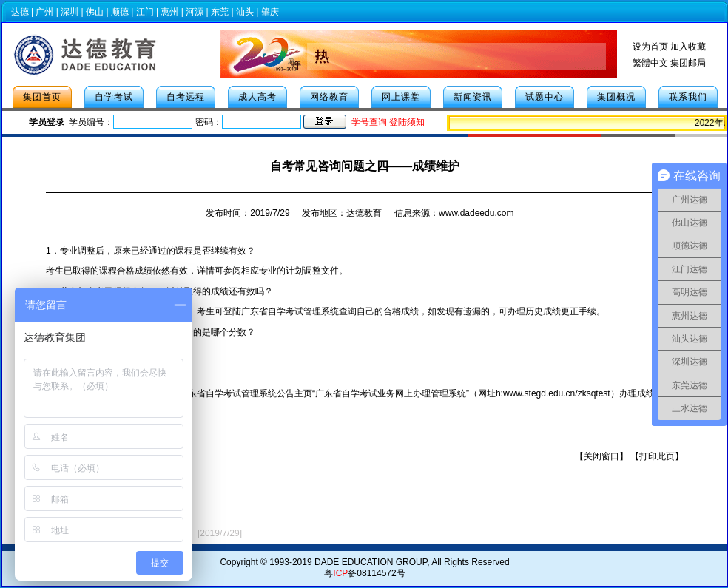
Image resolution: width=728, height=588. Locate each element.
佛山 (95, 12)
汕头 (245, 12)
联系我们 (688, 97)
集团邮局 (688, 63)
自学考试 (114, 97)
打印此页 (657, 456)
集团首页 (42, 97)
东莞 (220, 12)
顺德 (120, 12)
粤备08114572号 (364, 573)
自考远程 (186, 97)
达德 (20, 12)
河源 (195, 12)
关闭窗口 (601, 456)
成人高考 (257, 97)
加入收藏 (688, 47)
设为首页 (650, 47)
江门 (145, 12)
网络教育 (329, 97)
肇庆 (270, 12)
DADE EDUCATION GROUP (371, 562)
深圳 (70, 12)
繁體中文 (650, 63)
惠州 (169, 12)
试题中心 (545, 97)
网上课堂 (401, 97)
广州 (44, 12)
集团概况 (616, 97)
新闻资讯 (473, 97)
